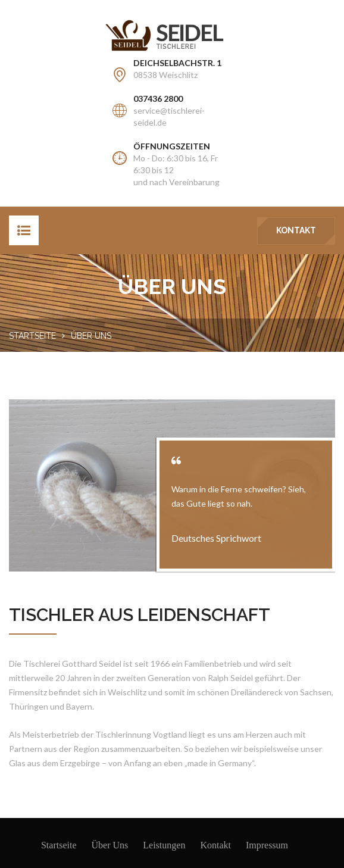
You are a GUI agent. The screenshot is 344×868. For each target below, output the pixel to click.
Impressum (267, 845)
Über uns (91, 336)
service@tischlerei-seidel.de (169, 116)
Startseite (32, 336)
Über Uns (110, 845)
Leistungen (164, 845)
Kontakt (296, 230)
